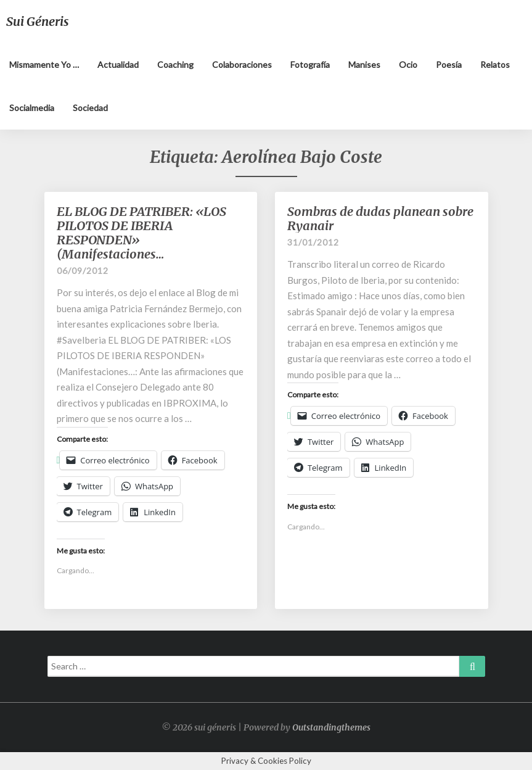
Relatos (495, 64)
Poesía (449, 64)
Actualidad (118, 64)
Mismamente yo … (44, 64)
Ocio (408, 64)
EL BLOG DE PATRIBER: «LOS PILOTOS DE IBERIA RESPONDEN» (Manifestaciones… (141, 233)
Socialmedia (32, 108)
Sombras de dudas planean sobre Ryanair (380, 218)
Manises (364, 64)
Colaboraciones (242, 64)
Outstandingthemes (331, 727)
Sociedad (90, 108)
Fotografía (310, 64)
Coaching (175, 64)
